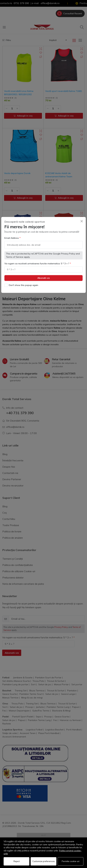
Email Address (12, 234)
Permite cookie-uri (71, 861)
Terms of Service (15, 253)
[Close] (82, 218)
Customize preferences (44, 861)
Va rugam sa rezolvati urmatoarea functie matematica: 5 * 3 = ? (37, 260)
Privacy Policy (68, 250)
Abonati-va (43, 274)
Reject (17, 861)
